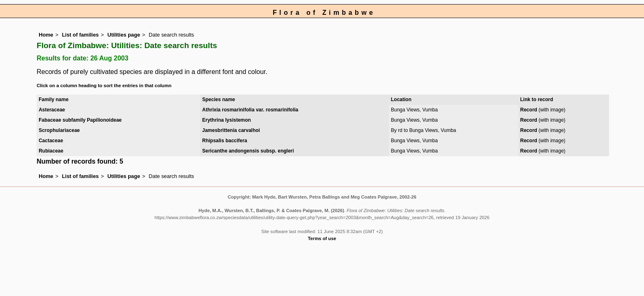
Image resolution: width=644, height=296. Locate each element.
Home (46, 35)
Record (529, 110)
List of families (80, 35)
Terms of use (322, 238)
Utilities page (124, 35)
